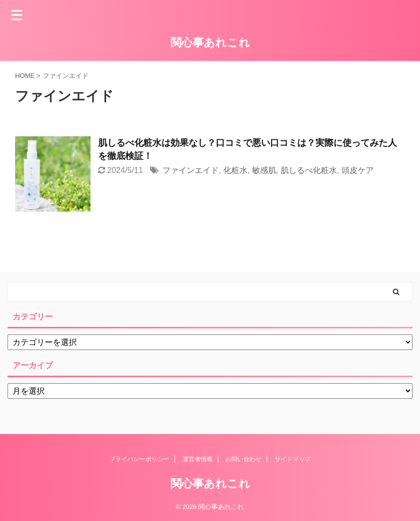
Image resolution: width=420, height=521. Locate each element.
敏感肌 (264, 170)
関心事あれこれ (210, 42)
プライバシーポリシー (139, 459)
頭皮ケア (358, 170)
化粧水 (235, 170)
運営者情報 (198, 459)
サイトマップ (293, 459)
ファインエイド (191, 170)
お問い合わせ (243, 459)
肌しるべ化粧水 (309, 170)
